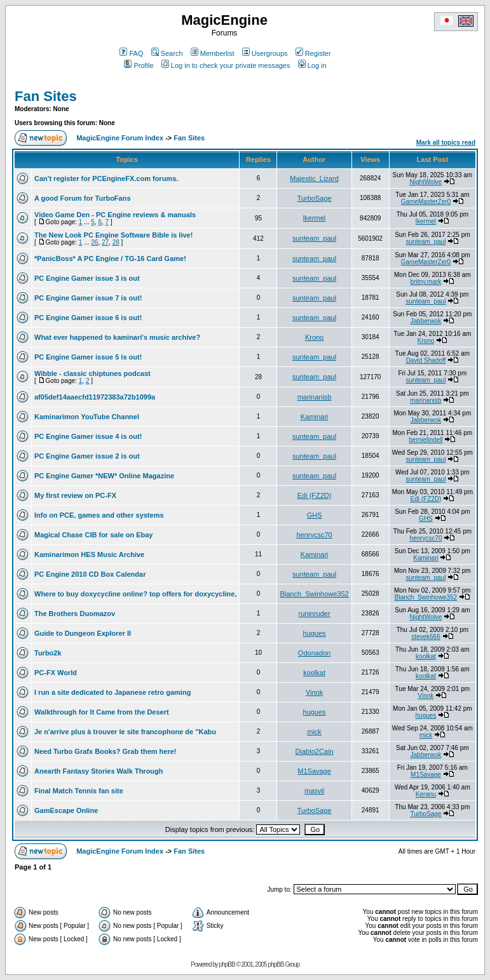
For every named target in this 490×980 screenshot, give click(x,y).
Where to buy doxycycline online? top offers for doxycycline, (135, 594)
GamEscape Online (66, 810)
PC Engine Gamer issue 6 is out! (88, 318)
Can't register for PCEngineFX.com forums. (106, 178)
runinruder (314, 614)
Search (167, 53)
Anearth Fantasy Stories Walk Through (99, 771)
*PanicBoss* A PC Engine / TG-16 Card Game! (110, 258)
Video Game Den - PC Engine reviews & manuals (115, 215)
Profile (139, 65)
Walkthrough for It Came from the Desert (102, 712)
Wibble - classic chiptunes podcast (92, 373)
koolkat (426, 656)
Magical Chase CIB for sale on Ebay (93, 535)
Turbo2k (48, 653)
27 (105, 242)
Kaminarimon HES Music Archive (89, 554)
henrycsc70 (314, 535)
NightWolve (425, 182)
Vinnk (314, 692)
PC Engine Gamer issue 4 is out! (88, 436)
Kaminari (314, 417)
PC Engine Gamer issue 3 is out (87, 278)
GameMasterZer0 (426, 202)
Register (313, 53)
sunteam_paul (314, 238)
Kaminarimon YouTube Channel (87, 417)
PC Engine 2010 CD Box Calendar (90, 574)
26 (94, 242)
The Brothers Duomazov (75, 614)
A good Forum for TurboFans (83, 198)
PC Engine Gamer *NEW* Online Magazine (104, 476)
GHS (315, 515)
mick (314, 732)
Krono (314, 337)
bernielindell (425, 440)
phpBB (227, 964)
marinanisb (315, 397)
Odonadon (314, 653)
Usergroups (265, 53)
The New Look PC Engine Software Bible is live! (113, 235)
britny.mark (426, 282)
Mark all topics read (446, 143)
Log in (312, 65)
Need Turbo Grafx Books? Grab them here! (105, 751)
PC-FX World (56, 673)
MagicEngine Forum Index (120, 138)
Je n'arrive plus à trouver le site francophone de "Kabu (125, 732)
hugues (315, 633)
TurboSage (315, 198)
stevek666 (426, 637)
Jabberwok (426, 321)
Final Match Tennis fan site (79, 791)
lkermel (314, 218)
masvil (314, 791)
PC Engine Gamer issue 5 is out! (88, 357)
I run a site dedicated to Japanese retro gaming (112, 692)
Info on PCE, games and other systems (99, 515)
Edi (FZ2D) (315, 495)
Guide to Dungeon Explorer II (83, 633)
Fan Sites (46, 96)
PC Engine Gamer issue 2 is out (87, 456)
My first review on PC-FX (75, 495)
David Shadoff (426, 360)
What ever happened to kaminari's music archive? (117, 337)
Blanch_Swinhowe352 (314, 594)
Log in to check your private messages (226, 65)
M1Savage (314, 771)
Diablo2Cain (315, 751)
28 (116, 242)
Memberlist (213, 53)
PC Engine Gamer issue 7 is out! (88, 298)
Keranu (426, 794)
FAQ (131, 53)
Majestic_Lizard (314, 178)
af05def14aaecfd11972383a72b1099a (95, 397)
